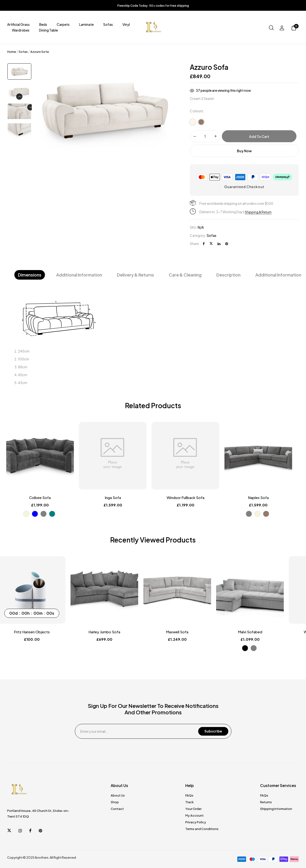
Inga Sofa (116, 498)
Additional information (278, 275)
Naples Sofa (265, 498)
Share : (195, 244)
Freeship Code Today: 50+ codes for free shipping (153, 6)
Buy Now (244, 151)
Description (228, 275)
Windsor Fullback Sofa (191, 498)
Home (12, 52)
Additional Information (79, 275)
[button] (294, 28)
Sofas (23, 52)
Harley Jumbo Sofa (116, 632)
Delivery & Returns (135, 275)
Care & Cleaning (185, 275)
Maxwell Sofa (191, 632)
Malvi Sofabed (266, 632)
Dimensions (30, 275)
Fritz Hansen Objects (41, 632)
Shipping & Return (259, 212)
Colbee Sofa (41, 498)
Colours (197, 111)
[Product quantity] (205, 136)
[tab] (30, 275)
